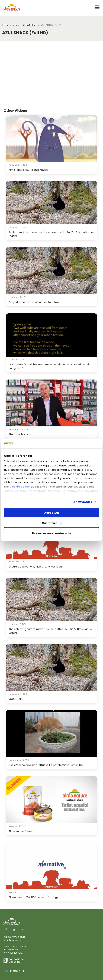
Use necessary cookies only (51, 534)
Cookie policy (20, 487)
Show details (83, 502)
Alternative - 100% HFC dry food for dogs (33, 897)
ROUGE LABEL (16, 699)
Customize (52, 523)
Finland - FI (15, 971)
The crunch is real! (20, 434)
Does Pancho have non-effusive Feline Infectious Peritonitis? (46, 765)
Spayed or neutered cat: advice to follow (34, 302)
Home (5, 25)
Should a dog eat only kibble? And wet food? (36, 567)
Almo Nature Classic (21, 831)
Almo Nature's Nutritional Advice (28, 170)
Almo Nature (30, 25)
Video (16, 25)
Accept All (52, 513)
